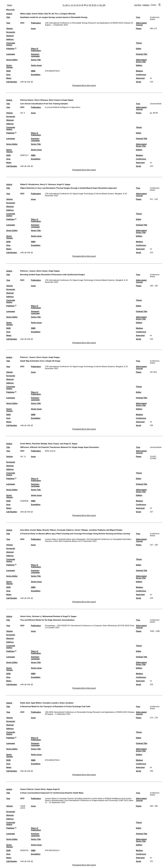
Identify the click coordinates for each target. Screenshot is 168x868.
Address (10, 39)
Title (8, 17)
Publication (36, 23)
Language (11, 54)
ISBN (33, 71)
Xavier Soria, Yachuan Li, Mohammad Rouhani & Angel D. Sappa (48, 616)
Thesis (139, 43)
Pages (139, 28)
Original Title (142, 54)
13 (77, 5)
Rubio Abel (25, 703)
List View (138, 5)
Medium (139, 71)
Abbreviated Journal (141, 24)
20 (95, 5)
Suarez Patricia (27, 789)
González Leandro (51, 703)
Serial (138, 82)
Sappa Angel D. (53, 789)
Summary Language (35, 55)
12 (74, 5)
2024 (22, 539)
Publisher (10, 49)
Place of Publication (36, 50)
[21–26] (102, 5)
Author (9, 14)
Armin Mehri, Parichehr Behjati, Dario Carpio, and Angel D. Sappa (49, 444)
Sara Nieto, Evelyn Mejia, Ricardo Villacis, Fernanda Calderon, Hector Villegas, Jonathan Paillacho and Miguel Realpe (71, 530)
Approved (140, 78)
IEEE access (50, 451)
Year (8, 23)
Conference (141, 75)
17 (87, 5)
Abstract (10, 36)
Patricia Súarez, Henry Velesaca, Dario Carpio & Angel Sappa (47, 100)
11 (72, 5)
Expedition (36, 75)
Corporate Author (11, 44)
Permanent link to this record (84, 85)
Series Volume (10, 66)
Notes (9, 78)
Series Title (36, 60)
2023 (22, 23)
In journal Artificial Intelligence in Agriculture (63, 107)
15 (82, 5)
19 (92, 5)
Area (8, 75)
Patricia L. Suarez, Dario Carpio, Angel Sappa (40, 271)
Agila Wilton (36, 703)
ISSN (8, 71)
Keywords (11, 32)
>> (98, 5)
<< (69, 5)
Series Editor (12, 60)
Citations (146, 5)
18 (90, 5)
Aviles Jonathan (66, 703)
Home (10, 5)
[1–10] (65, 5)
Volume (10, 28)
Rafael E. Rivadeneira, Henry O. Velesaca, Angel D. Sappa (45, 184)
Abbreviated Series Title (141, 61)
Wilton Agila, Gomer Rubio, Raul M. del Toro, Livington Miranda (48, 14)
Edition (139, 65)
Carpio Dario (40, 789)
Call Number (12, 82)
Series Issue (36, 65)
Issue (33, 28)
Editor (139, 49)
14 (80, 5)
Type (138, 17)
